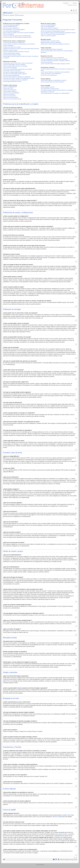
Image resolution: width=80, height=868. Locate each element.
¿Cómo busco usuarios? (47, 62)
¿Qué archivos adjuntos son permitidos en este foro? (54, 80)
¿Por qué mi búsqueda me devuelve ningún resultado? (54, 59)
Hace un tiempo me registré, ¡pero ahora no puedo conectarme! (19, 33)
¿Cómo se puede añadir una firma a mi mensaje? (15, 66)
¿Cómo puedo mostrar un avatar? (11, 53)
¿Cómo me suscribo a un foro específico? (51, 74)
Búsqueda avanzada (72, 5)
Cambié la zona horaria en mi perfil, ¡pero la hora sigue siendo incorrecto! (21, 49)
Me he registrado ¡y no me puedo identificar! (14, 30)
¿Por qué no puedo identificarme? (11, 31)
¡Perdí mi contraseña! (8, 34)
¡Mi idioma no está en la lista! (10, 50)
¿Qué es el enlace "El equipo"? (48, 36)
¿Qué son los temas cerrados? (11, 97)
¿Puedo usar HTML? (8, 88)
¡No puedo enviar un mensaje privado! (50, 41)
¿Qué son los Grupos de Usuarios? (49, 28)
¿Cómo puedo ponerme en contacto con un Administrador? (55, 93)
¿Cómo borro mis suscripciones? (49, 75)
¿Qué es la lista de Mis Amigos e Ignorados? (52, 49)
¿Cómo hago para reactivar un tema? (12, 81)
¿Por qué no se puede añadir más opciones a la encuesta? (18, 69)
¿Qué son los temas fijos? (9, 96)
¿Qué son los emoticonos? (10, 90)
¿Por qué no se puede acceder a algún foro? (14, 72)
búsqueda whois (62, 834)
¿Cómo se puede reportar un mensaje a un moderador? (17, 77)
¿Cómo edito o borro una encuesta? (12, 71)
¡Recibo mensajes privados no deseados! (51, 42)
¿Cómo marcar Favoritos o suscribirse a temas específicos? (55, 72)
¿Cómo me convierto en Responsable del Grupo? (53, 31)
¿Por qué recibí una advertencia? (11, 75)
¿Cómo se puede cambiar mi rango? (12, 55)
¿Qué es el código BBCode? (10, 87)
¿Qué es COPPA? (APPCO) (10, 26)
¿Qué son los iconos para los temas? (12, 99)
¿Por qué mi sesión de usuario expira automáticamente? (17, 36)
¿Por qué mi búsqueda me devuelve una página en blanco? (55, 61)
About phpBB (58, 817)
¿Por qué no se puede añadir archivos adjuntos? (15, 74)
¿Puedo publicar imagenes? (10, 91)
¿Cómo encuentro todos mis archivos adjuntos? (52, 82)
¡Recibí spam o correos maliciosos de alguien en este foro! (55, 44)
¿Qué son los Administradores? (48, 25)
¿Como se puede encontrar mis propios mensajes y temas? (55, 64)
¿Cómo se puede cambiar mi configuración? (14, 42)
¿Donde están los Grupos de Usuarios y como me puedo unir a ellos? (58, 30)
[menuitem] (71, 10)
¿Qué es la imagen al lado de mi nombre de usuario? (16, 52)
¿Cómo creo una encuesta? (10, 68)
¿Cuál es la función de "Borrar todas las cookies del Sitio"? (17, 37)
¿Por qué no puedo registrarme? (11, 28)
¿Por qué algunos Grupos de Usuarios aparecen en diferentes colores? (58, 33)
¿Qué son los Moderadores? (48, 26)
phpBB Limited (67, 815)
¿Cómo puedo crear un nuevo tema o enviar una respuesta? (18, 63)
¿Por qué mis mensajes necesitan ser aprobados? (15, 80)
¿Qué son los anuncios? (9, 94)
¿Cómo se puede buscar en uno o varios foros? (52, 58)
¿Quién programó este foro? (48, 87)
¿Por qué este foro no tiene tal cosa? (50, 89)
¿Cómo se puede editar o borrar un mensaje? (14, 65)
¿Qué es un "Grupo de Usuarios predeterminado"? (53, 34)
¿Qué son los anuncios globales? (11, 93)
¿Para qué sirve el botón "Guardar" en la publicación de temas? (19, 78)
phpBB (39, 259)
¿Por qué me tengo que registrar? (11, 25)
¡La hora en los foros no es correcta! (12, 47)
